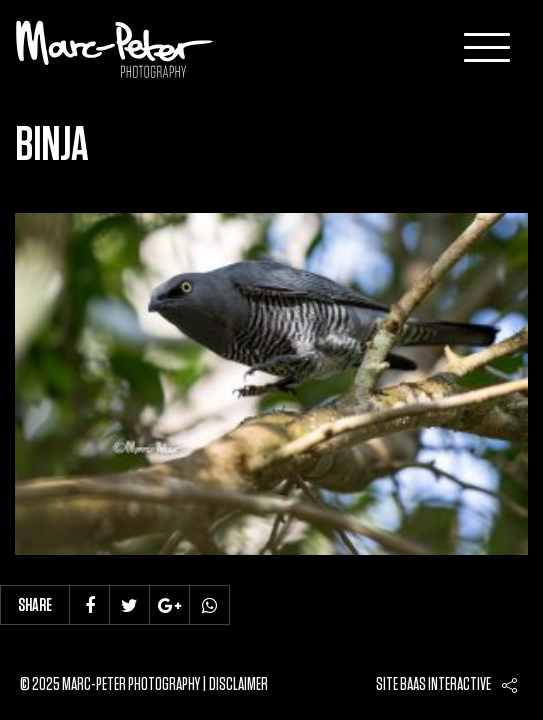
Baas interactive (445, 685)
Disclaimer (238, 685)
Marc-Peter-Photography (115, 49)
